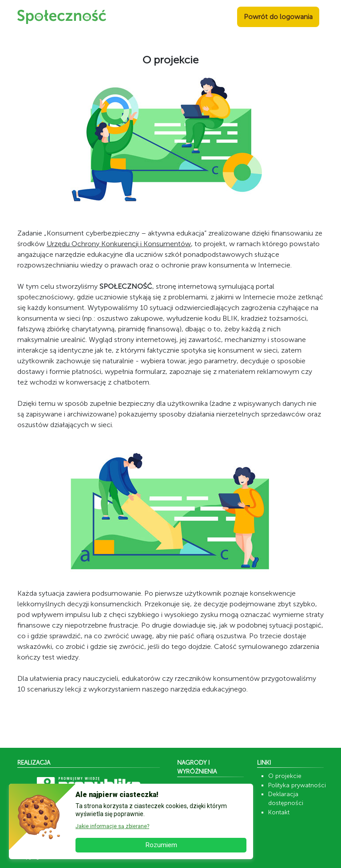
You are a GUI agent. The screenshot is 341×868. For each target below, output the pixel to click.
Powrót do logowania (278, 17)
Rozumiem (161, 845)
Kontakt (279, 812)
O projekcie (285, 776)
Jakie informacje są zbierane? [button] (112, 826)
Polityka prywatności (297, 785)
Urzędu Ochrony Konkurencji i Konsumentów (119, 244)
